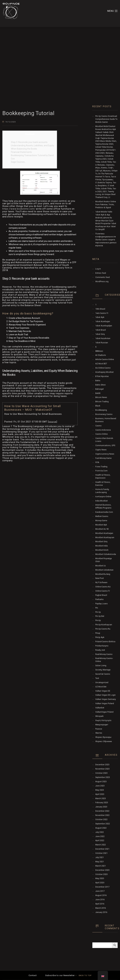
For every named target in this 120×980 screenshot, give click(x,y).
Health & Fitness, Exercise (103, 484)
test (97, 678)
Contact (33, 975)
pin (97, 608)
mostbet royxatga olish (104, 560)
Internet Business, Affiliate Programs (103, 506)
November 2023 (102, 769)
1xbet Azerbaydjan (104, 326)
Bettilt (98, 393)
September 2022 (103, 824)
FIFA (97, 462)
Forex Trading (101, 467)
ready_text (100, 650)
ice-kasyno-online (103, 497)
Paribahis (99, 599)
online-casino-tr (103, 591)
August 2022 (101, 828)
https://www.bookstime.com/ (19, 209)
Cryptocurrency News (105, 454)
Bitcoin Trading (102, 402)
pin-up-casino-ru (103, 629)
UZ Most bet (101, 687)
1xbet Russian (102, 343)
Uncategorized (102, 682)
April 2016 (100, 904)
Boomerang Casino (104, 414)
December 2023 (102, 765)
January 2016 (101, 912)
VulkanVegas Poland (104, 712)
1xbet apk (100, 317)
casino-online (101, 434)
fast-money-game (103, 458)
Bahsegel (99, 389)
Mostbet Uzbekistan (104, 570)
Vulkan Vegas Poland (105, 703)
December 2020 (102, 870)
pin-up (98, 620)
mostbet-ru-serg (103, 574)
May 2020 (100, 878)
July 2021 (100, 857)
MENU (112, 11)
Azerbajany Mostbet (104, 372)
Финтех (99, 733)
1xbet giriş (100, 334)
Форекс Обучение (104, 741)
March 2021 (101, 866)
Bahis (98, 381)
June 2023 (100, 786)
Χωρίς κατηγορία (103, 720)
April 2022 (100, 840)
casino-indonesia (103, 430)
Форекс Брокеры (103, 737)
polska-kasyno (102, 646)
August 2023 (101, 781)
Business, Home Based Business (106, 420)
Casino (98, 426)
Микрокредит (102, 725)
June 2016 (100, 900)
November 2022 (102, 815)
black (98, 406)
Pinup (98, 633)
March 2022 (101, 845)
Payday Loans (101, 604)
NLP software (101, 582)
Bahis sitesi (100, 385)
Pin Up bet (100, 616)
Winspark (99, 716)
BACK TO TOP (83, 976)
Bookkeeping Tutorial (28, 113)
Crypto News (101, 450)
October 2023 (101, 773)
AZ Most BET (101, 364)
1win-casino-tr (102, 313)
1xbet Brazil (101, 330)
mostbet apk (101, 525)
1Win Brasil (100, 309)
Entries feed (101, 273)
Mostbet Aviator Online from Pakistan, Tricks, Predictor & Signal (106, 204)
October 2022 (101, 819)
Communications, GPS (105, 445)
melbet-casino (102, 516)
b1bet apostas (102, 376)
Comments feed (102, 277)
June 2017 (100, 891)
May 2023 (100, 790)
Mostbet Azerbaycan (105, 537)
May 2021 (100, 862)
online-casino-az (103, 587)
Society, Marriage (103, 670)
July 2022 (100, 832)
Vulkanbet (100, 708)
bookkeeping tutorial (61, 295)
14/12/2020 (10, 122)
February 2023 (102, 802)
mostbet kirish (102, 550)
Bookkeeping (101, 410)
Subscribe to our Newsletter (60, 975)
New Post (100, 578)
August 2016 (101, 895)
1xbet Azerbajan (103, 321)
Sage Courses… (19, 162)
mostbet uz (101, 566)
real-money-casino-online (104, 660)
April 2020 (100, 883)
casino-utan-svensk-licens (104, 440)
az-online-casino (103, 368)
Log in (98, 269)
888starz (99, 351)
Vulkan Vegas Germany (106, 699)
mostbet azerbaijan (104, 533)
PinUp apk (100, 637)
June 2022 (100, 836)
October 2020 (101, 874)
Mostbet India (101, 546)
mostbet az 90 (102, 529)
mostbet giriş (101, 541)
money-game (101, 520)
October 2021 (101, 853)
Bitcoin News (101, 397)
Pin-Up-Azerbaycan (104, 625)
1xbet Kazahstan (103, 338)
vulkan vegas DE (103, 691)
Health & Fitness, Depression (103, 476)
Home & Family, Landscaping (102, 491)
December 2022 (102, 811)
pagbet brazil (101, 595)
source (53, 422)
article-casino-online (105, 359)
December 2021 (102, 849)
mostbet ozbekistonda (106, 554)
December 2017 (102, 887)
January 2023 (101, 807)
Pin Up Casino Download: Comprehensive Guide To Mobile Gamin (106, 119)
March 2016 (101, 908)
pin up (98, 612)
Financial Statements (21, 152)
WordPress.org (102, 281)
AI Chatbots (101, 355)
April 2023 (100, 794)
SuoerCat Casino (103, 674)
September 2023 (103, 777)
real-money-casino (104, 654)
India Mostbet (101, 501)
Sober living (101, 665)
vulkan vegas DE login (105, 695)
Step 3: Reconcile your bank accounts (29, 142)
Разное (99, 729)
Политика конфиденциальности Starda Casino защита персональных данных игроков (106, 240)
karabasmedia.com (104, 512)
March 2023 (101, 798)
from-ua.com (101, 471)
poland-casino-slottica (105, 641)
